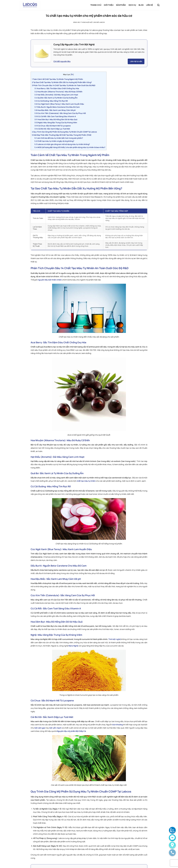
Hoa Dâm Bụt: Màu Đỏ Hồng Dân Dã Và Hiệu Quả (56, 119)
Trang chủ (96, 5)
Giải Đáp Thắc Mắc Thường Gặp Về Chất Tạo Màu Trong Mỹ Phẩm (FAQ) (62, 135)
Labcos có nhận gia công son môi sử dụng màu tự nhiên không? (62, 144)
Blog (141, 5)
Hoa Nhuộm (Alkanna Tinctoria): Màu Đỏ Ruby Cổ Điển (58, 92)
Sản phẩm (121, 5)
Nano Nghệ (73, 646)
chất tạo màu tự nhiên (86, 481)
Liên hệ (149, 5)
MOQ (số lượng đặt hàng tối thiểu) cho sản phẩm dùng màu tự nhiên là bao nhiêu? (70, 147)
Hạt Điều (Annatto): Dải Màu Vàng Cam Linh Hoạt (56, 95)
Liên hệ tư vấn (136, 61)
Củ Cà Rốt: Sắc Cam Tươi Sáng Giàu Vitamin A (55, 116)
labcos (102, 22)
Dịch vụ (132, 5)
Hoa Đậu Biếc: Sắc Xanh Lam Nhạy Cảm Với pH (55, 110)
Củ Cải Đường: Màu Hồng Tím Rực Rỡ (51, 101)
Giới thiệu (109, 5)
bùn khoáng (118, 725)
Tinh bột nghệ (114, 639)
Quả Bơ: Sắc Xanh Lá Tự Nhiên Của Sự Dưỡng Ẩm (56, 98)
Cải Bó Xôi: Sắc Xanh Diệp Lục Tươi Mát (52, 129)
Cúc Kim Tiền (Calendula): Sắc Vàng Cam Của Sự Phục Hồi (60, 113)
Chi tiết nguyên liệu (62, 61)
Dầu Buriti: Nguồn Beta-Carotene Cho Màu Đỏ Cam (57, 107)
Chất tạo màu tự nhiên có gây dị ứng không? (54, 141)
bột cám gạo (40, 728)
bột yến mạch (55, 728)
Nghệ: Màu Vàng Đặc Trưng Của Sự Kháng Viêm (56, 123)
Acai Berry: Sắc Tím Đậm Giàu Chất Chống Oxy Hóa (57, 88)
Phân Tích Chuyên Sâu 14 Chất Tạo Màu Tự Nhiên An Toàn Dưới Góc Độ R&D (64, 85)
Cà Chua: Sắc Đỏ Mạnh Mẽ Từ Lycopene (53, 126)
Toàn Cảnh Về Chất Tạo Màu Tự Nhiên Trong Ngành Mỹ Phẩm (57, 79)
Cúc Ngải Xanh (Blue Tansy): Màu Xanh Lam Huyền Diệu (59, 104)
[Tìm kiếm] (158, 5)
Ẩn (72, 74)
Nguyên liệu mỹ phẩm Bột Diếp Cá (71, 731)
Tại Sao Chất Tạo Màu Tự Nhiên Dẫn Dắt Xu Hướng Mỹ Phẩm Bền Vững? (62, 82)
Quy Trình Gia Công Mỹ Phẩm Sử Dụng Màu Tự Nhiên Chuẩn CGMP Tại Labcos (64, 132)
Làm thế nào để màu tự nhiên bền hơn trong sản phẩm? (59, 138)
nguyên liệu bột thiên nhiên (50, 280)
